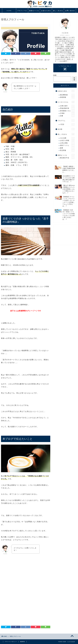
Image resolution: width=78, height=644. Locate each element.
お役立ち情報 (67, 141)
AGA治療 (67, 138)
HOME (9, 11)
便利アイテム (67, 145)
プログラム (66, 121)
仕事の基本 (67, 106)
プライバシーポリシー (11, 642)
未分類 (66, 129)
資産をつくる (34, 11)
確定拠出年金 (67, 158)
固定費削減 (67, 95)
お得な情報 (67, 143)
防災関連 (67, 150)
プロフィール (22, 11)
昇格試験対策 (67, 108)
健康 (67, 148)
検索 (55, 75)
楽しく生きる (58, 11)
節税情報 (67, 97)
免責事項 (22, 642)
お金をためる (46, 11)
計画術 (67, 113)
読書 (67, 116)
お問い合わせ (70, 11)
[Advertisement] (26, 575)
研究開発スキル (67, 111)
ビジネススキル (66, 102)
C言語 (67, 124)
